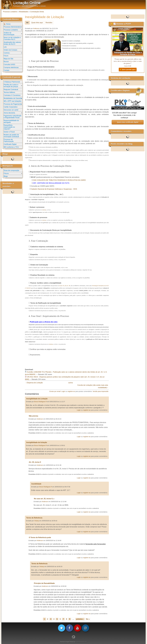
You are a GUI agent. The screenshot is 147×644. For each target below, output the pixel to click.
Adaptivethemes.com (81, 642)
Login (63, 391)
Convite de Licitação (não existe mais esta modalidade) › (93, 386)
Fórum (6, 56)
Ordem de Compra (10, 50)
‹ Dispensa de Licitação (34, 383)
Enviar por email (55, 391)
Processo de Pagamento (13, 104)
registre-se (71, 391)
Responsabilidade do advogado (11, 121)
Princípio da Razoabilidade (44, 583)
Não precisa (33, 416)
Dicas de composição (11, 170)
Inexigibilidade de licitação (37, 442)
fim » (88, 619)
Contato (6, 70)
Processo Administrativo (12, 27)
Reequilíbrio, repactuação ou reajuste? (9, 127)
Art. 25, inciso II (35, 462)
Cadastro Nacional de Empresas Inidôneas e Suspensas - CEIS (54, 189)
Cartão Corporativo (10, 107)
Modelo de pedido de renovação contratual (11, 136)
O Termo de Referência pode (40, 537)
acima (71, 383)
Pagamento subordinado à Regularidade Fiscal (12, 117)
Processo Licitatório (10, 12)
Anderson (36, 28)
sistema (44, 210)
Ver (28, 22)
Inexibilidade (36, 484)
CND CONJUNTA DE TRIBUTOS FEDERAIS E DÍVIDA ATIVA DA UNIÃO (59, 180)
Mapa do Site (8, 59)
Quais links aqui (37, 23)
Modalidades (24, 12)
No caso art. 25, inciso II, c (44, 499)
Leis (5, 47)
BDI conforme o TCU (11, 147)
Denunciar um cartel (11, 110)
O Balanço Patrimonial (12, 82)
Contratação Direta (37, 12)
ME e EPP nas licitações (12, 101)
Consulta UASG (9, 65)
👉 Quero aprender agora (128, 69)
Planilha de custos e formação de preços (11, 86)
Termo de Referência (34, 518)
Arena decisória (9, 113)
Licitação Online (27, 3)
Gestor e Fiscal (9, 132)
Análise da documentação (9, 34)
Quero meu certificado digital (128, 122)
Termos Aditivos (9, 92)
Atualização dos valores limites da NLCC (12, 43)
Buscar (6, 62)
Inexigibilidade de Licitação (37, 399)
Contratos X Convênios (12, 95)
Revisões (49, 23)
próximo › (80, 619)
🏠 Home (7, 24)
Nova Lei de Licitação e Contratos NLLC (12, 38)
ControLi (7, 53)
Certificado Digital (10, 144)
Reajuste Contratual (11, 89)
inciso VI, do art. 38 (65, 286)
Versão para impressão (101, 391)
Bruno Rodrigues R (40, 402)
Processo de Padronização (9, 140)
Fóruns (6, 173)
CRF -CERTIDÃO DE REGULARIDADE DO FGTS (51, 183)
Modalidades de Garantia (13, 98)
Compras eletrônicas (11, 67)
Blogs (6, 176)
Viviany (37, 521)
